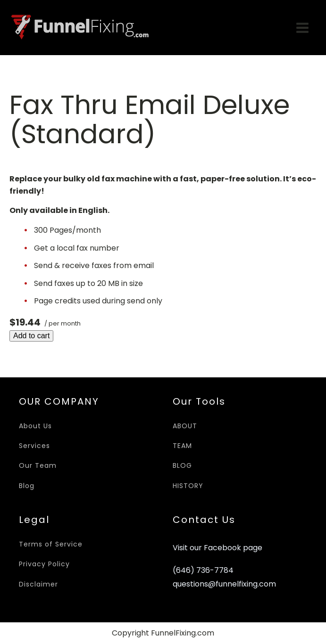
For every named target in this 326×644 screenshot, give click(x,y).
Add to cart (31, 336)
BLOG (182, 465)
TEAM (182, 446)
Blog (27, 486)
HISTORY (188, 486)
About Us (35, 426)
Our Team (38, 465)
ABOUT (185, 426)
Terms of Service (51, 544)
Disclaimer (38, 584)
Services (34, 446)
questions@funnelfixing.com (224, 584)
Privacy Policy (44, 564)
